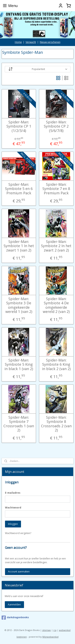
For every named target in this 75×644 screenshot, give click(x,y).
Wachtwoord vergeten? (18, 533)
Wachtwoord (13, 508)
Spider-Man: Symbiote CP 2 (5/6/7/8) (56, 126)
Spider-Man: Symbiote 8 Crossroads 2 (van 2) (56, 424)
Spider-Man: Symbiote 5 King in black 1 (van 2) (19, 364)
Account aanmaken (19, 572)
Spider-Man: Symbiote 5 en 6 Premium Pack (19, 189)
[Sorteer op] (38, 69)
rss (55, 630)
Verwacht (31, 42)
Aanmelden (14, 605)
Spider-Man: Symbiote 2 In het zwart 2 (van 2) (56, 246)
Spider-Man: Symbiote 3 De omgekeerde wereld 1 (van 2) (19, 305)
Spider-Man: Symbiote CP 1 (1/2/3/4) (19, 126)
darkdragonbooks (15, 618)
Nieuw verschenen (50, 42)
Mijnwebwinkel (50, 637)
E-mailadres (13, 493)
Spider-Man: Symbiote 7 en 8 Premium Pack (56, 189)
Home (18, 42)
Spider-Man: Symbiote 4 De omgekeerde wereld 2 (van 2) (56, 305)
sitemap (46, 630)
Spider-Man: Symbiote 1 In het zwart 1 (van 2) (19, 246)
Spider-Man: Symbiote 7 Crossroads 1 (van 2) (19, 424)
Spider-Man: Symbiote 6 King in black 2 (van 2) (56, 364)
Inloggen (13, 524)
